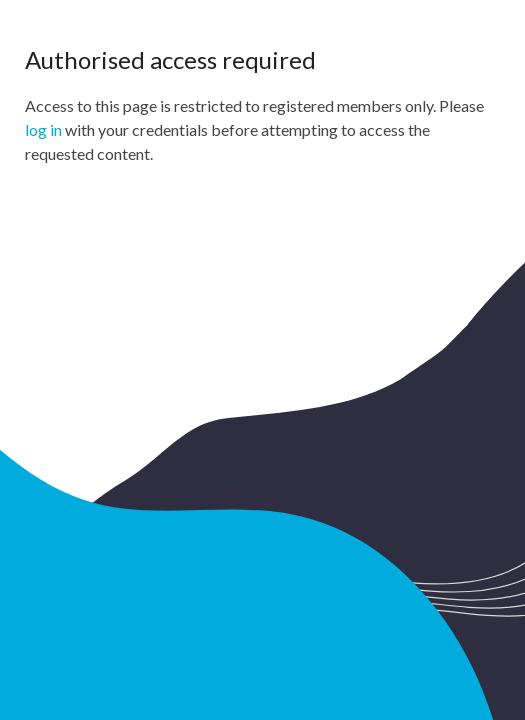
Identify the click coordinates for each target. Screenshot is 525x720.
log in (43, 129)
